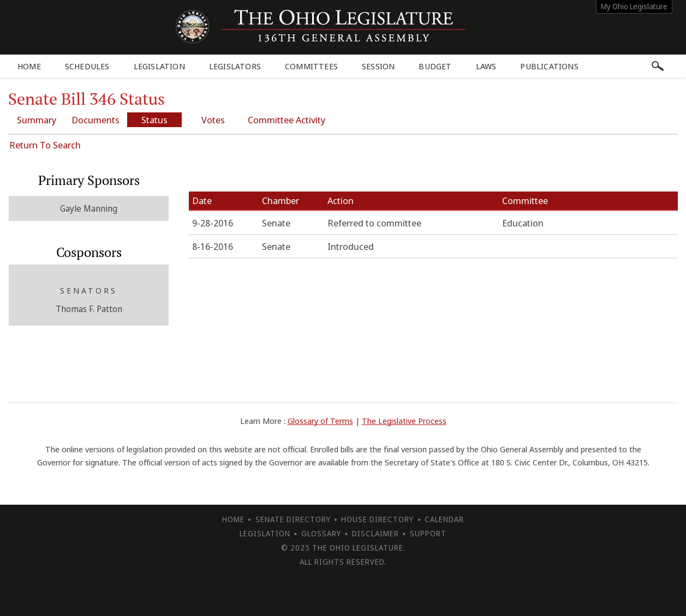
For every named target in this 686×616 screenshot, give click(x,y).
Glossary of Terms (320, 421)
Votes (213, 120)
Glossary (321, 533)
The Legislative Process (404, 421)
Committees (311, 66)
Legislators (235, 66)
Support (428, 533)
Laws (486, 66)
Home (29, 66)
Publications (549, 66)
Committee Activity (287, 120)
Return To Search (45, 145)
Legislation (159, 66)
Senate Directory (293, 519)
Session (378, 66)
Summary (37, 120)
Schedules (87, 66)
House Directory (377, 519)
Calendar (444, 519)
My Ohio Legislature (634, 6)
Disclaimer (375, 533)
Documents (96, 120)
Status (154, 120)
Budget (435, 66)
